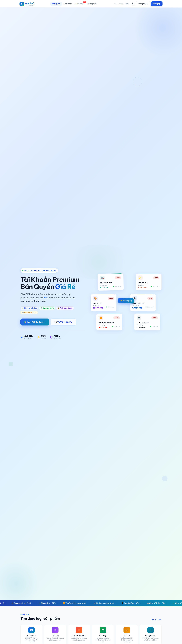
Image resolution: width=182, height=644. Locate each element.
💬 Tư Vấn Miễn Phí (63, 322)
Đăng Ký (157, 4)
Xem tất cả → (156, 619)
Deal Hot (81, 3)
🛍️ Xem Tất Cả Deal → (35, 322)
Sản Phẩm (68, 4)
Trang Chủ (56, 4)
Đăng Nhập (143, 4)
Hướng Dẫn (92, 4)
